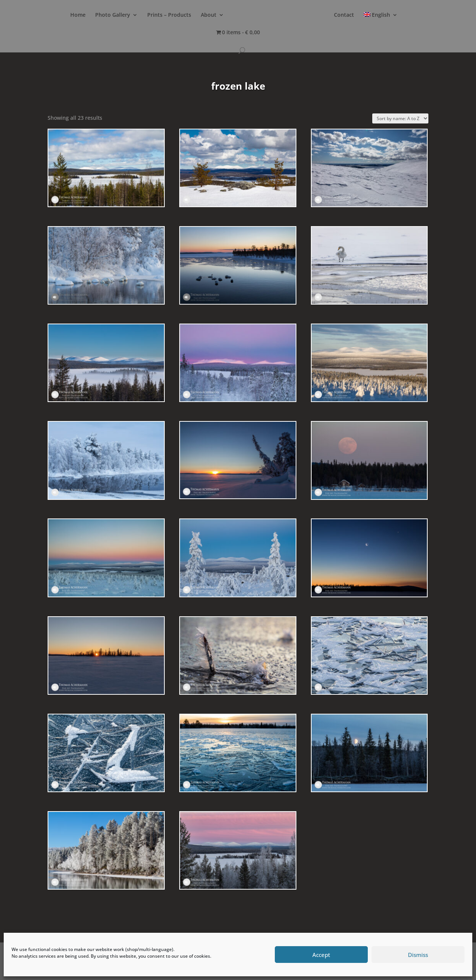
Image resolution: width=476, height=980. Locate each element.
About (209, 15)
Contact (344, 15)
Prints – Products (169, 15)
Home (78, 15)
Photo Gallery (113, 15)
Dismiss (418, 955)
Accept (321, 955)
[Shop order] (400, 118)
